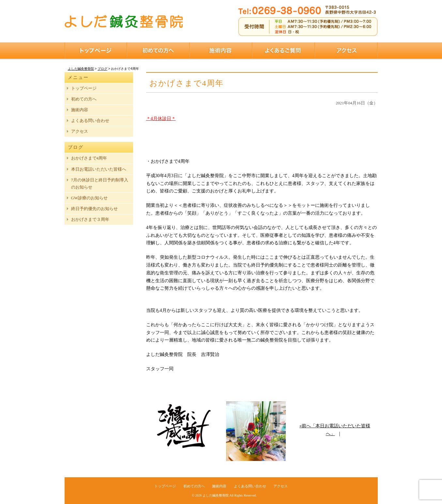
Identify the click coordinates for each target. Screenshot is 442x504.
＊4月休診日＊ (161, 119)
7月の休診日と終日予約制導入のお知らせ (100, 183)
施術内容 (221, 51)
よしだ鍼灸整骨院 (216, 495)
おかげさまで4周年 (89, 158)
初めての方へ (158, 51)
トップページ (96, 51)
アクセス (346, 51)
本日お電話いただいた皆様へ (99, 169)
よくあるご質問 (283, 51)
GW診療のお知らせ (90, 198)
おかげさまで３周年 (90, 219)
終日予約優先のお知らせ (94, 209)
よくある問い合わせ (90, 121)
